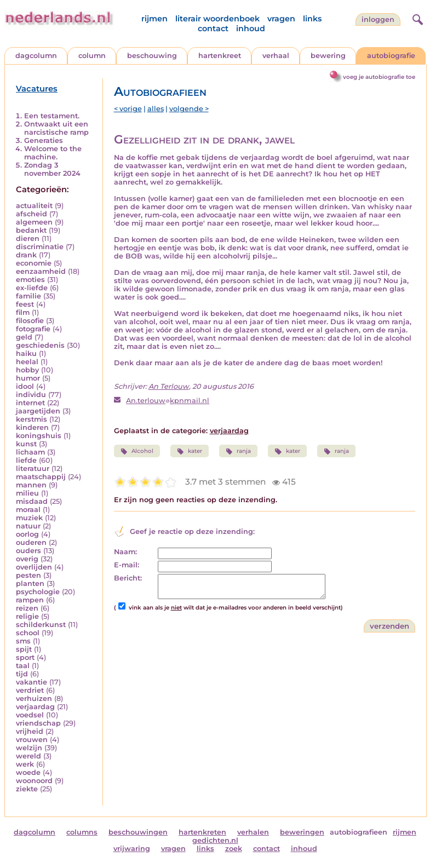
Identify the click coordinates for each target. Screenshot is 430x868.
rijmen (154, 19)
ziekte (27, 789)
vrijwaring (132, 849)
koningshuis (39, 436)
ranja (238, 451)
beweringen (302, 832)
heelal (27, 362)
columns (82, 832)
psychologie (38, 592)
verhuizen (34, 699)
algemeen (34, 222)
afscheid (31, 214)
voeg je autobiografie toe (379, 77)
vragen (281, 19)
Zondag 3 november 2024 (52, 169)
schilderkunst (41, 625)
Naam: (125, 552)
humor (28, 378)
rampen (30, 600)
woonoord (34, 781)
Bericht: (128, 578)
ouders (28, 551)
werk (25, 764)
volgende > (189, 109)
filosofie (30, 321)
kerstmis (31, 419)
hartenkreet (220, 56)
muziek (29, 518)
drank (26, 255)
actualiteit (34, 206)
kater (190, 451)
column (92, 56)
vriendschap (38, 723)
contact (213, 28)
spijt (24, 649)
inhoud (251, 28)
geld (24, 337)
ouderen (31, 542)
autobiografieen (359, 832)
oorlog (27, 534)
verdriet (30, 690)
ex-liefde (32, 288)
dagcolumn (36, 56)
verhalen (253, 832)
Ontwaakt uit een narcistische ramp (56, 128)
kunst (26, 444)
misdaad (32, 501)
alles (156, 109)
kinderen (32, 427)
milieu (27, 493)
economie (34, 263)
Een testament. (52, 116)
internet (30, 403)
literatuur (33, 469)
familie (28, 296)
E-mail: (127, 565)
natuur (28, 526)
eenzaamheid (41, 271)
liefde (26, 460)
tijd (22, 674)
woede (28, 772)
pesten (28, 575)
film (23, 312)
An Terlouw (169, 386)
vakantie (31, 682)
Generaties (44, 140)
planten (30, 584)
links (312, 19)
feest (25, 304)
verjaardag (35, 707)
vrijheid (30, 731)
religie (27, 616)
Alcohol (137, 451)
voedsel (30, 715)
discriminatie (40, 247)
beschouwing (152, 56)
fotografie (33, 329)
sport (25, 657)
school (28, 633)
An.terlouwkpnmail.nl (168, 401)
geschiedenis (40, 345)
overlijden (34, 567)
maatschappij (41, 477)
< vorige (128, 109)
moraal (28, 510)
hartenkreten (202, 832)
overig (27, 559)
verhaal (276, 56)
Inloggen (378, 19)
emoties (30, 280)
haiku (26, 353)
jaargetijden (38, 411)
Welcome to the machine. (53, 153)
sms (23, 641)
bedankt (31, 230)
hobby (27, 370)
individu (31, 395)
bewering (328, 56)
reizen (27, 608)
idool (25, 386)
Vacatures (37, 89)
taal (23, 666)
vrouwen (32, 740)
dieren (28, 238)
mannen (31, 485)
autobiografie (391, 56)
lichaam (30, 452)
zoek (234, 849)
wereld (28, 756)
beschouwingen (138, 832)
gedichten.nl (215, 840)
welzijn (29, 748)
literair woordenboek (217, 19)
